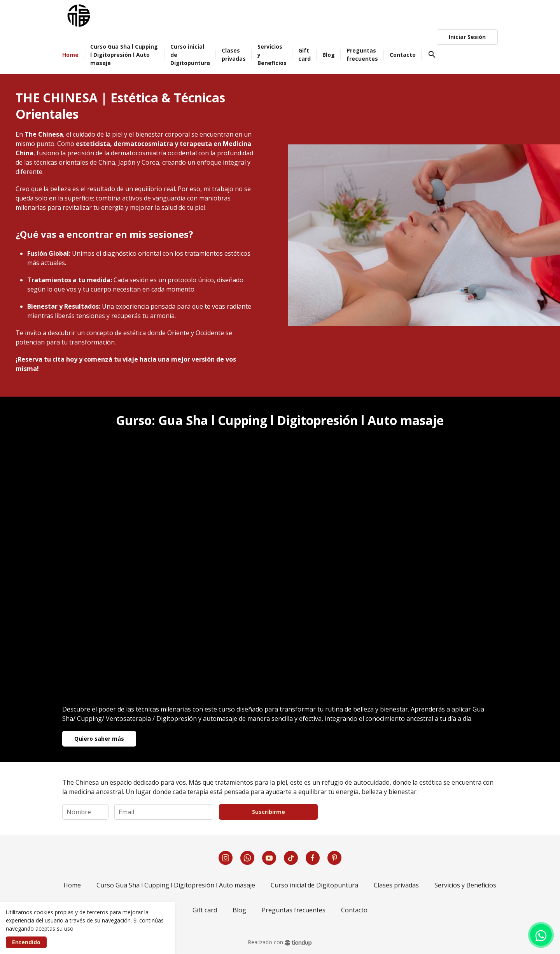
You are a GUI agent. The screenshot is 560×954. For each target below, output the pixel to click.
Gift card (205, 910)
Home (72, 885)
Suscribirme (269, 812)
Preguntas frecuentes (294, 910)
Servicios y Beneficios (465, 885)
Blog (239, 910)
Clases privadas (396, 885)
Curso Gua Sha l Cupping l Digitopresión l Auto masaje (176, 885)
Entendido (26, 942)
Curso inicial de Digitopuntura (314, 885)
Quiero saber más (99, 739)
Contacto (354, 910)
